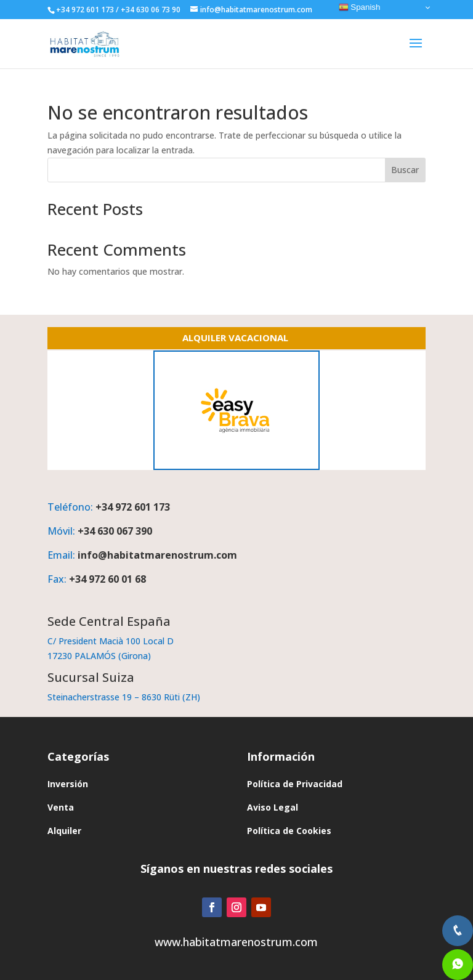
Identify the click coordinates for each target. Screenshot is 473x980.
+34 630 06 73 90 (151, 10)
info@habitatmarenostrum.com (157, 555)
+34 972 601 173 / (87, 10)
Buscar (405, 170)
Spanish (360, 7)
